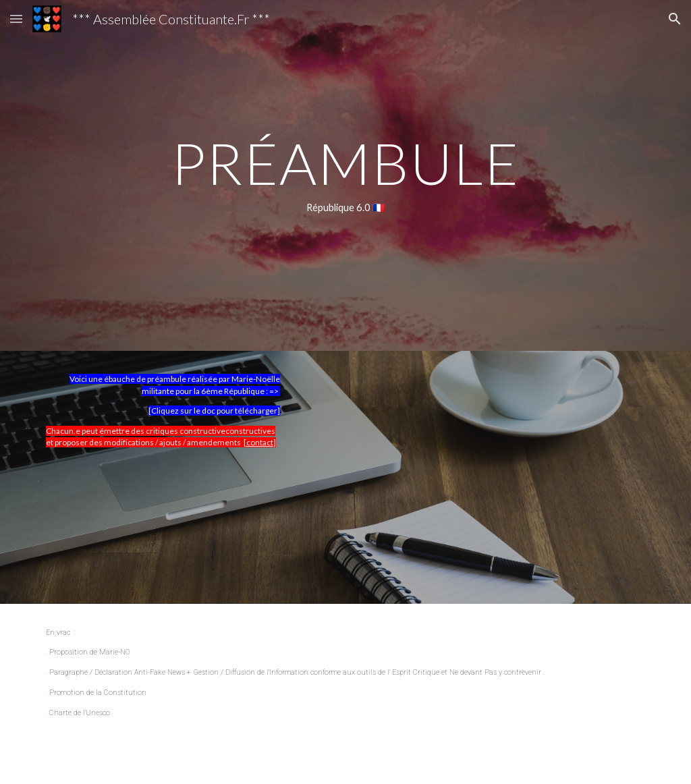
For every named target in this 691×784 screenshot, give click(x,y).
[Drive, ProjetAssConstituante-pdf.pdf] (450, 477)
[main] (345, 175)
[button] (16, 19)
